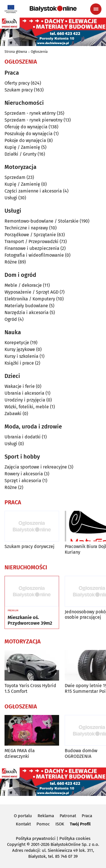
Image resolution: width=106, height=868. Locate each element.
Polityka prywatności (36, 838)
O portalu (23, 816)
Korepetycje (17, 343)
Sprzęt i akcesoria (23, 481)
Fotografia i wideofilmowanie (34, 255)
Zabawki (13, 414)
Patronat (68, 816)
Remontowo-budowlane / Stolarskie (42, 221)
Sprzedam (15, 177)
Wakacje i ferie (20, 386)
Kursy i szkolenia (21, 356)
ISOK (60, 824)
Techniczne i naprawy (26, 228)
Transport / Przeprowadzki (32, 241)
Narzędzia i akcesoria (27, 312)
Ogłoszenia (39, 52)
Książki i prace (19, 363)
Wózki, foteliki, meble (27, 407)
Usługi (11, 198)
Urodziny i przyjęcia (25, 400)
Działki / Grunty (20, 154)
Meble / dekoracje (23, 285)
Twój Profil (80, 824)
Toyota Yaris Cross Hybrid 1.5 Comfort (30, 688)
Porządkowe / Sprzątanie (30, 235)
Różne (11, 262)
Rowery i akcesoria (24, 474)
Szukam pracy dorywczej (29, 546)
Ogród (11, 319)
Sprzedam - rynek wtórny (30, 113)
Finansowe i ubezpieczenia (32, 248)
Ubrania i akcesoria (24, 393)
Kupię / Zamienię (22, 147)
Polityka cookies (75, 838)
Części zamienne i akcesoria (33, 191)
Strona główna (16, 52)
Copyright (16, 844)
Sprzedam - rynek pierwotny (33, 120)
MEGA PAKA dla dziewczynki (20, 753)
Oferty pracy (17, 83)
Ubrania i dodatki (23, 437)
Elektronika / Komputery (30, 299)
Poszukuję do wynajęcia (29, 134)
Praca (87, 816)
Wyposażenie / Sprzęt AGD (32, 292)
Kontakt (23, 824)
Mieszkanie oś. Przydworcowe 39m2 (30, 620)
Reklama (46, 816)
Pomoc (43, 824)
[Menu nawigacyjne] (96, 9)
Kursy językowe (20, 349)
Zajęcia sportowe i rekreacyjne (36, 467)
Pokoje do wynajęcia (25, 140)
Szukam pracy (19, 90)
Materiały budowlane (26, 306)
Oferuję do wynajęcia (26, 127)
